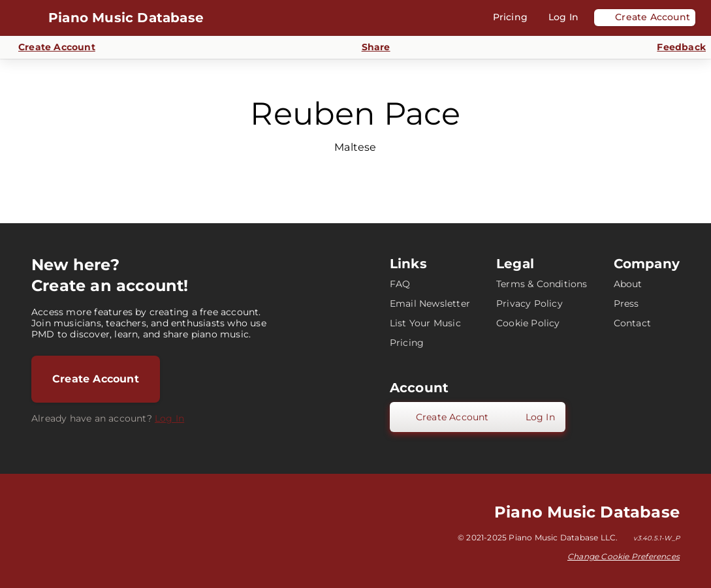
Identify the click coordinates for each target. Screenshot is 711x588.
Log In (169, 418)
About (628, 284)
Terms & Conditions (542, 284)
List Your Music (425, 323)
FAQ (400, 284)
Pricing (407, 343)
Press (626, 303)
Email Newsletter (430, 303)
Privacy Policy (529, 303)
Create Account (96, 379)
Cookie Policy (528, 323)
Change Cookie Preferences (624, 556)
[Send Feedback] (673, 48)
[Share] (369, 47)
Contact (632, 323)
